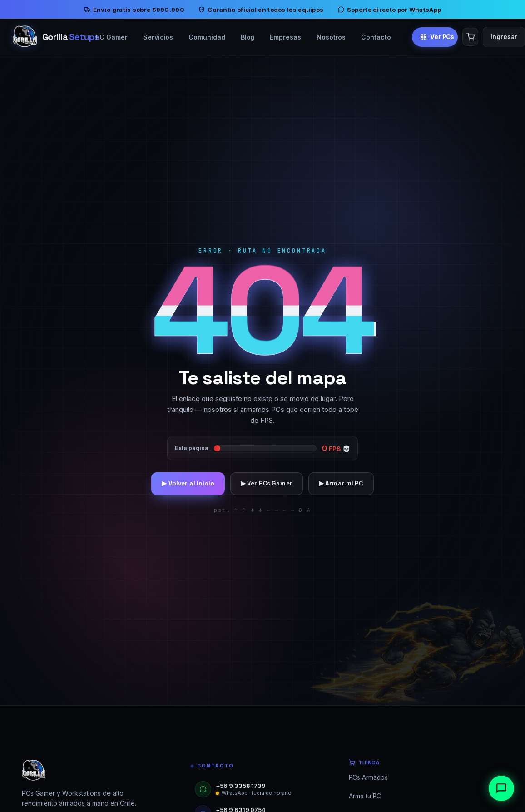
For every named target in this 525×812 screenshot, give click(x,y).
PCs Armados (368, 777)
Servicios (158, 37)
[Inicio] (44, 37)
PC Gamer (112, 37)
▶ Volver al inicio (188, 483)
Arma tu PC (365, 796)
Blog (248, 37)
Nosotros (331, 37)
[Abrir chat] (501, 788)
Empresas (285, 37)
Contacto (376, 37)
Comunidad (207, 37)
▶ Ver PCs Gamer (267, 483)
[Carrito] (470, 37)
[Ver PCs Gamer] (435, 37)
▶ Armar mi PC (341, 483)
